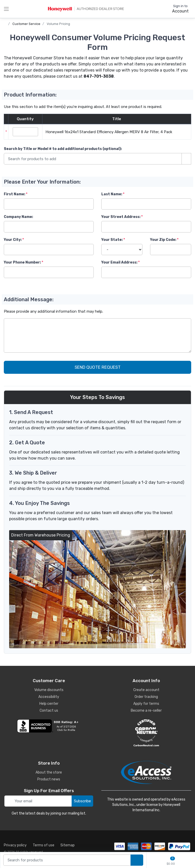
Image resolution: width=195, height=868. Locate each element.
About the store (49, 772)
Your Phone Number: (22, 262)
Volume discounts (49, 690)
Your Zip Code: (163, 240)
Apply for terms (146, 704)
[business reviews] (49, 726)
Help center (49, 704)
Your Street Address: (121, 217)
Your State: (112, 240)
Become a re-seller (146, 711)
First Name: (14, 194)
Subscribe (82, 801)
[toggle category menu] (6, 9)
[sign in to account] (177, 9)
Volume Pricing (58, 24)
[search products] (137, 860)
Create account (146, 690)
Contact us (49, 711)
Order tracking (146, 697)
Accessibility (49, 697)
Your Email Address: (119, 262)
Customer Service (26, 24)
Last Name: (112, 194)
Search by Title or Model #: (63, 149)
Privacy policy (15, 845)
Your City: (13, 240)
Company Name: (18, 217)
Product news (49, 779)
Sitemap (68, 845)
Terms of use (44, 845)
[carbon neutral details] (146, 733)
